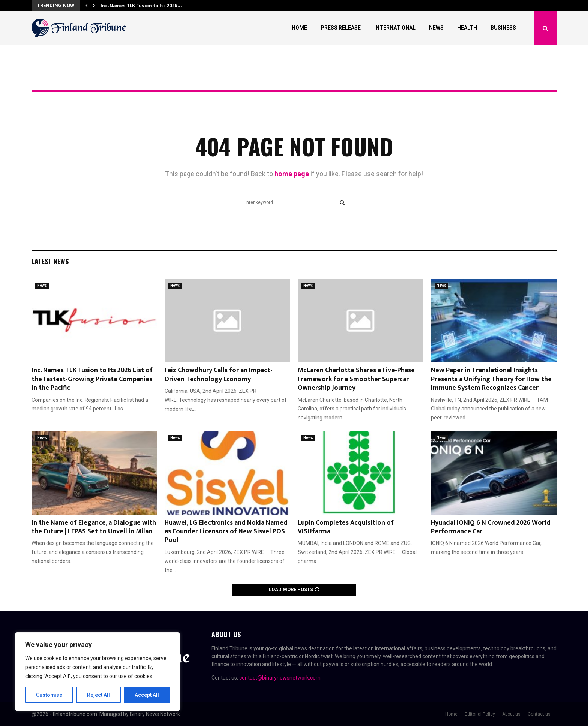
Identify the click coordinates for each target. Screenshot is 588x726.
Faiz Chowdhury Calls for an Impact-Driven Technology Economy (219, 375)
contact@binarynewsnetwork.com (280, 678)
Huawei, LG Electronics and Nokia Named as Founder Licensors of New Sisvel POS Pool (226, 532)
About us (511, 714)
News (436, 28)
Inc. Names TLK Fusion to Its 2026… (141, 6)
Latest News (50, 261)
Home (299, 28)
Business (503, 28)
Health (467, 28)
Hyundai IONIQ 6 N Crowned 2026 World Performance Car (491, 527)
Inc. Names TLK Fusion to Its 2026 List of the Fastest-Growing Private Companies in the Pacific (92, 379)
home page (292, 174)
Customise (49, 695)
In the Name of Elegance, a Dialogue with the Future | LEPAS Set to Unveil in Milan (94, 527)
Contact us (539, 714)
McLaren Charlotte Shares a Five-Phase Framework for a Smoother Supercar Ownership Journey (356, 379)
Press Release (341, 28)
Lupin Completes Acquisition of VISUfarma (346, 527)
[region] (97, 672)
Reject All (99, 695)
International (395, 28)
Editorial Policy (480, 714)
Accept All (147, 695)
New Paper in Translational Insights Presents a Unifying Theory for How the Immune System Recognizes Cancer (491, 379)
